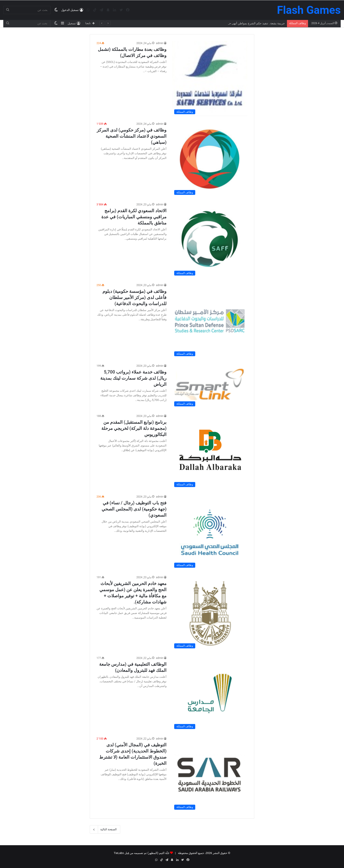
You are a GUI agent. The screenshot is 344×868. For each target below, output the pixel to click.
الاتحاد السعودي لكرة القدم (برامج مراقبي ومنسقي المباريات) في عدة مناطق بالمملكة (134, 217)
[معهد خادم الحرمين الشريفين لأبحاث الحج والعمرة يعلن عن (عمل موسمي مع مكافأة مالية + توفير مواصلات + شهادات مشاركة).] (210, 613)
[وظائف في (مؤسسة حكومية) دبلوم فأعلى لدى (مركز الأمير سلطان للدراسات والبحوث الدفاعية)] (210, 321)
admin (160, 43)
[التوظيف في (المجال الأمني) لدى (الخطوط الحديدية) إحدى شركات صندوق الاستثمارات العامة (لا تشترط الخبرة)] (210, 774)
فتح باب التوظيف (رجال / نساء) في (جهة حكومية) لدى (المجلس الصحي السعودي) (134, 509)
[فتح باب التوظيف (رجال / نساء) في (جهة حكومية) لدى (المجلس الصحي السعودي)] (210, 532)
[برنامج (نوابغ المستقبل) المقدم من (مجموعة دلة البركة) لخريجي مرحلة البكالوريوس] (210, 452)
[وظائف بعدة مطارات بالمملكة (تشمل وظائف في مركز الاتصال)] (210, 79)
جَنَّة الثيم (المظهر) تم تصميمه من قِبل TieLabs (141, 853)
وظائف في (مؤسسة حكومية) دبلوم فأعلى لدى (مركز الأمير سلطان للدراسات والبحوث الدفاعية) (134, 297)
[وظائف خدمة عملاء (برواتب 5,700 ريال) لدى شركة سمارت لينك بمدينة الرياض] (210, 386)
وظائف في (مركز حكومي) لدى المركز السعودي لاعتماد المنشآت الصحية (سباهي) (132, 136)
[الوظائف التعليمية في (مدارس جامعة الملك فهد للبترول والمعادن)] (210, 694)
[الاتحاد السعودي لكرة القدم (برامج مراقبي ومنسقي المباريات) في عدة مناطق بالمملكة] (210, 240)
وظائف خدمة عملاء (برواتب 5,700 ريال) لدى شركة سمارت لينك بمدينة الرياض (133, 378)
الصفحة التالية (105, 829)
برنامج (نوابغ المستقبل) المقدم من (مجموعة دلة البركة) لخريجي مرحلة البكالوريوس (134, 428)
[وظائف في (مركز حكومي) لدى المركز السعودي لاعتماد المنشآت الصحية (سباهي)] (210, 159)
